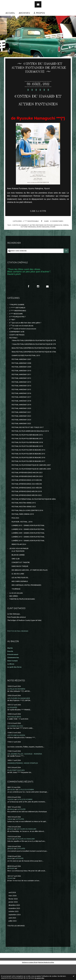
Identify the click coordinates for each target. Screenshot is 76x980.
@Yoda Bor (11, 805)
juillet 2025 (13, 936)
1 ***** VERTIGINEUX (17, 323)
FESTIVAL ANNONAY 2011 (21, 390)
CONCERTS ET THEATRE (21, 578)
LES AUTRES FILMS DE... (20, 593)
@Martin (10, 844)
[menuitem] (10, 13)
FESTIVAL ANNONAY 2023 (21, 432)
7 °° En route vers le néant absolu (21, 341)
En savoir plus (39, 978)
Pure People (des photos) (17, 633)
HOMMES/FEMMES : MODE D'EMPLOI (23, 779)
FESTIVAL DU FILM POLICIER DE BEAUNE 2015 (28, 469)
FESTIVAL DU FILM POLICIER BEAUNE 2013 (27, 454)
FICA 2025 (15, 533)
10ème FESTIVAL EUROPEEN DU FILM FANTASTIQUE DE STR (34, 356)
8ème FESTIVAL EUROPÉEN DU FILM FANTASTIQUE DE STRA (34, 363)
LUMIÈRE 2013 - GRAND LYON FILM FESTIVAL (28, 552)
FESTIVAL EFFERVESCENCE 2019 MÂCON (27, 496)
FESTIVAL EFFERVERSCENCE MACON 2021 (27, 488)
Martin (10, 854)
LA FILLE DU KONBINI (16, 704)
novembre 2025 (14, 924)
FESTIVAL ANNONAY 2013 (21, 398)
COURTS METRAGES (17, 350)
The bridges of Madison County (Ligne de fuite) (24, 636)
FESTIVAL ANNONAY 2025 (21, 439)
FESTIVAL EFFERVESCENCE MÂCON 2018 (27, 507)
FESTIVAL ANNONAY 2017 (21, 413)
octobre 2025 (14, 927)
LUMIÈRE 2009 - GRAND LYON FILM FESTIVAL (28, 548)
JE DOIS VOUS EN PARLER (19, 564)
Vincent (10, 894)
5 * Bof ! (12, 335)
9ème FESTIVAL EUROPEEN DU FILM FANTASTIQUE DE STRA (34, 367)
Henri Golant (12, 676)
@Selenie (11, 825)
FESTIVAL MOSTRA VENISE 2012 (24, 518)
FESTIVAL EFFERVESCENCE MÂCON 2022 (27, 511)
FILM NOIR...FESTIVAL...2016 (22, 537)
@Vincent (11, 884)
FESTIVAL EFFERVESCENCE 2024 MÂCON (27, 499)
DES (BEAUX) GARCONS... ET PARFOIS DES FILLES (30, 586)
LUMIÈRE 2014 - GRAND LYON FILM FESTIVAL (28, 556)
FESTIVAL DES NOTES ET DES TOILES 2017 (28, 443)
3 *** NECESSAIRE (16, 329)
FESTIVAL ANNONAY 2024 (21, 435)
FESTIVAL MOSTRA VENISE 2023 (24, 522)
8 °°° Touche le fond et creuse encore (23, 344)
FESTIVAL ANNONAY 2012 (21, 394)
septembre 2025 (15, 930)
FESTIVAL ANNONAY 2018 (21, 416)
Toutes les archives (16, 941)
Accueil (10, 13)
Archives (24, 13)
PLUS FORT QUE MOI (16, 786)
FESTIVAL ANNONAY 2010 (21, 386)
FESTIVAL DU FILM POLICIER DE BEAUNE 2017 (28, 477)
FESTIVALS (13, 353)
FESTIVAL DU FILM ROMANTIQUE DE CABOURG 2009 (31, 484)
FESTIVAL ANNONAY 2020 (21, 424)
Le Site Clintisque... (14, 629)
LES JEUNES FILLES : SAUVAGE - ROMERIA (25, 769)
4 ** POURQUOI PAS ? (18, 332)
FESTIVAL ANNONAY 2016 (21, 409)
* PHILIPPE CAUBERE (17, 320)
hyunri (53, 242)
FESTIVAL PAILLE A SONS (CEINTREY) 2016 (27, 526)
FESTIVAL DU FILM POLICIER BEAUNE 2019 (27, 462)
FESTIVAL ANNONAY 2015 (21, 405)
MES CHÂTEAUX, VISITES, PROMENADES (26, 601)
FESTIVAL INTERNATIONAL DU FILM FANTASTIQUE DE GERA (34, 515)
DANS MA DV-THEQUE (20, 582)
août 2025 (12, 933)
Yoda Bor (11, 815)
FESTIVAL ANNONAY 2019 (21, 420)
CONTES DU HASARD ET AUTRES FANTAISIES (38, 107)
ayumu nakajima (43, 242)
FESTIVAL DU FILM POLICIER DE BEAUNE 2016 (28, 473)
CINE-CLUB (16, 574)
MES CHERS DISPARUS (20, 597)
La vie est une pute (16, 608)
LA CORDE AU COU (15, 741)
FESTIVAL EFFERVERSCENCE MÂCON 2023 (27, 492)
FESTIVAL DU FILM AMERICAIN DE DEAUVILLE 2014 (30, 447)
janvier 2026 (13, 917)
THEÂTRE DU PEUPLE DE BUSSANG (22, 615)
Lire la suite (38, 227)
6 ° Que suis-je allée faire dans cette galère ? (25, 338)
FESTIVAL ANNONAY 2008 (21, 379)
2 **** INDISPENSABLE (31, 237)
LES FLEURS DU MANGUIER (19, 714)
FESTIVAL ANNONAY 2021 (21, 428)
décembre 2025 (14, 921)
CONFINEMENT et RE (17, 347)
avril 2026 (12, 908)
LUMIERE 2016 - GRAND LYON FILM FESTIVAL (28, 545)
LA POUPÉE (12, 723)
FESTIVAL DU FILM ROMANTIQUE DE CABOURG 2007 (31, 481)
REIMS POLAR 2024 (19, 560)
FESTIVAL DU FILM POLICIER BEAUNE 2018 (27, 458)
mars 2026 (13, 911)
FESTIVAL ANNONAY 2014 (21, 401)
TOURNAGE (16, 604)
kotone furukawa (28, 242)
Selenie (10, 835)
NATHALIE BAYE (14, 732)
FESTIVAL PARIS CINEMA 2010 (23, 530)
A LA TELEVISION (18, 567)
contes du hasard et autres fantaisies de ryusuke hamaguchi (37, 241)
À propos (39, 13)
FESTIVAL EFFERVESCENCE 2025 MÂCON (27, 503)
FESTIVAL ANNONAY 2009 (21, 382)
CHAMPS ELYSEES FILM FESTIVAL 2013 (26, 371)
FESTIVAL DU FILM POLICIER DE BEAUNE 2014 (28, 465)
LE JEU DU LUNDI (18, 589)
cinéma (66, 241)
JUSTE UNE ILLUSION (16, 751)
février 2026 (13, 914)
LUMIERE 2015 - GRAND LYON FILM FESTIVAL (28, 541)
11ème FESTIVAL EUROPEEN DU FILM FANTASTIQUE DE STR (34, 360)
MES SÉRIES (14, 612)
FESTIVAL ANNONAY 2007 (21, 375)
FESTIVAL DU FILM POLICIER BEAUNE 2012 (27, 450)
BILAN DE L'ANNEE (18, 570)
